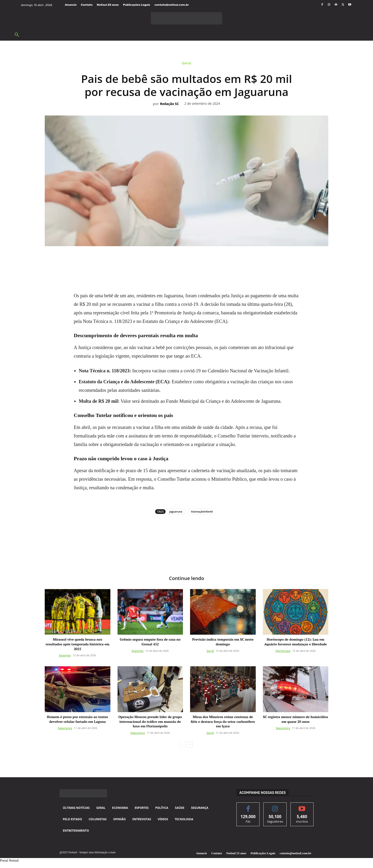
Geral (187, 64)
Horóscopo (283, 651)
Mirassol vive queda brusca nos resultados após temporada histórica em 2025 (78, 644)
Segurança (65, 728)
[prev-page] (182, 744)
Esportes (65, 655)
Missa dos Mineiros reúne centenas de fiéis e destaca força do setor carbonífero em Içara (223, 721)
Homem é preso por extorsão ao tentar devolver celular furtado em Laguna (77, 719)
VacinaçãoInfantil (202, 511)
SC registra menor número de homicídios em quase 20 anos (295, 719)
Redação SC (169, 104)
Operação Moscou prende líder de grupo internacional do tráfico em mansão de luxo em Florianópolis (150, 721)
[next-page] (189, 744)
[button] (17, 35)
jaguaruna (176, 511)
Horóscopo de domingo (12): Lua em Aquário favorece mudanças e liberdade (296, 642)
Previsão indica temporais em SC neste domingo (223, 642)
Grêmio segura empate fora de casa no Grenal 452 (150, 642)
